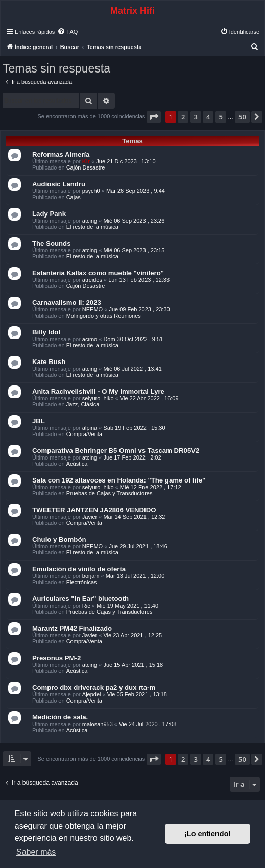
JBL (39, 421)
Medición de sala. (60, 717)
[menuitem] (67, 32)
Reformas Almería (61, 154)
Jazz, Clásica (83, 404)
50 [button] (242, 117)
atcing (90, 221)
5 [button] (221, 117)
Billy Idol (46, 332)
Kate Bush (49, 362)
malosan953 (98, 724)
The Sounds (51, 243)
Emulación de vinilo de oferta (79, 569)
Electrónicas (82, 582)
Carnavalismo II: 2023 (67, 303)
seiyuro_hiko (98, 398)
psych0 (91, 191)
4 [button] (208, 117)
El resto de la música (92, 227)
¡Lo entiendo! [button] (208, 834)
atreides (92, 280)
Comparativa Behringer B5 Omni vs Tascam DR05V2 (116, 451)
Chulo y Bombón (59, 539)
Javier (90, 517)
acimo (90, 339)
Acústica (77, 464)
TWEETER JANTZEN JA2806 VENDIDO (94, 510)
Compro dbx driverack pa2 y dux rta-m (94, 688)
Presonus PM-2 (56, 658)
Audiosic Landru (59, 184)
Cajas (74, 197)
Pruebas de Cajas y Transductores (110, 493)
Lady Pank (49, 214)
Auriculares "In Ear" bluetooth (80, 599)
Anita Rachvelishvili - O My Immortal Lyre (98, 391)
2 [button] (183, 117)
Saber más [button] (36, 852)
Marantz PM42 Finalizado (72, 628)
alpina (90, 428)
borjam (91, 576)
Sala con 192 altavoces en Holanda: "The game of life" (119, 480)
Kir (86, 161)
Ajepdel (92, 694)
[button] (154, 117)
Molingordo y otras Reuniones (104, 316)
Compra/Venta (84, 434)
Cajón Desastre (86, 167)
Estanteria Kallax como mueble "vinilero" (98, 273)
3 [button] (196, 117)
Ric (86, 606)
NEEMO (92, 309)
